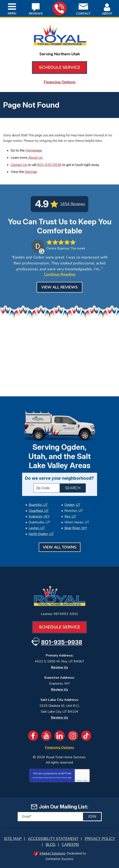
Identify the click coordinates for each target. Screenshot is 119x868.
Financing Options (60, 82)
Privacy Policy (48, 778)
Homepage (34, 150)
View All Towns (60, 547)
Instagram (73, 736)
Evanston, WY (39, 516)
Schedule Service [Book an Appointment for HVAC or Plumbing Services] (59, 67)
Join (92, 817)
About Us (35, 158)
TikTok (86, 736)
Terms (85, 781)
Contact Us (19, 165)
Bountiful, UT (38, 505)
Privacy (79, 781)
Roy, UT (70, 516)
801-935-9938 (59, 9)
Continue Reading (60, 274)
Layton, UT (37, 528)
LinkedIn (60, 736)
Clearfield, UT (39, 511)
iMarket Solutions (52, 853)
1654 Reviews (73, 204)
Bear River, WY (76, 528)
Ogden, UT (72, 505)
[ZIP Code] (47, 488)
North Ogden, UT (41, 534)
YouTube (46, 736)
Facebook (33, 736)
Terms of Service (62, 778)
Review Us (59, 667)
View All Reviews (59, 287)
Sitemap (31, 172)
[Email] (60, 817)
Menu (12, 13)
